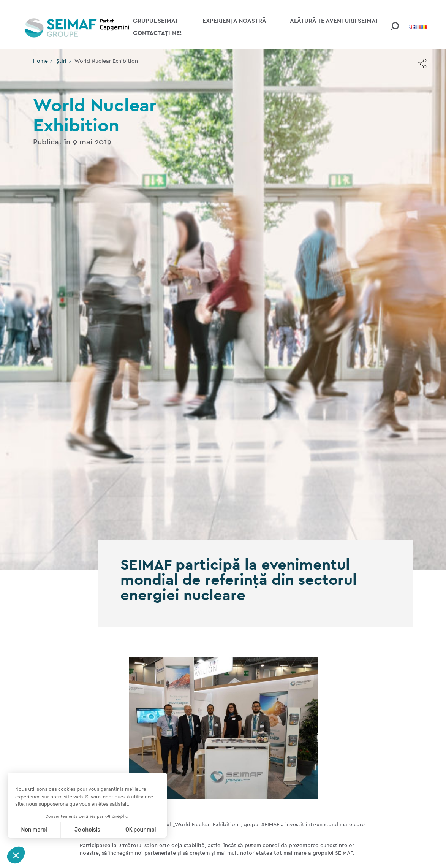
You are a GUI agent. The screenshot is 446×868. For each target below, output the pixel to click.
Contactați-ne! (157, 33)
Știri (61, 61)
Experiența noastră (234, 21)
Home (40, 61)
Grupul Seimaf (156, 21)
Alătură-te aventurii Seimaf (334, 21)
